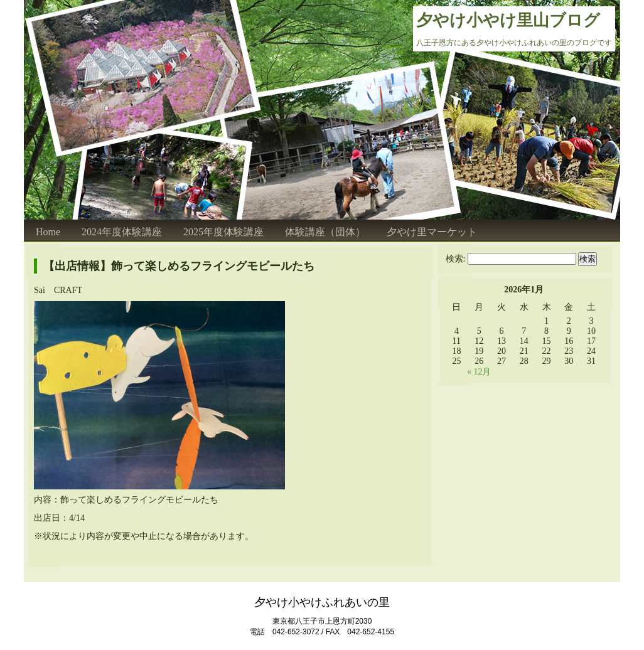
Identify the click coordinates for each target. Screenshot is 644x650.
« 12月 (479, 372)
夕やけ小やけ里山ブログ (508, 20)
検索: (456, 259)
